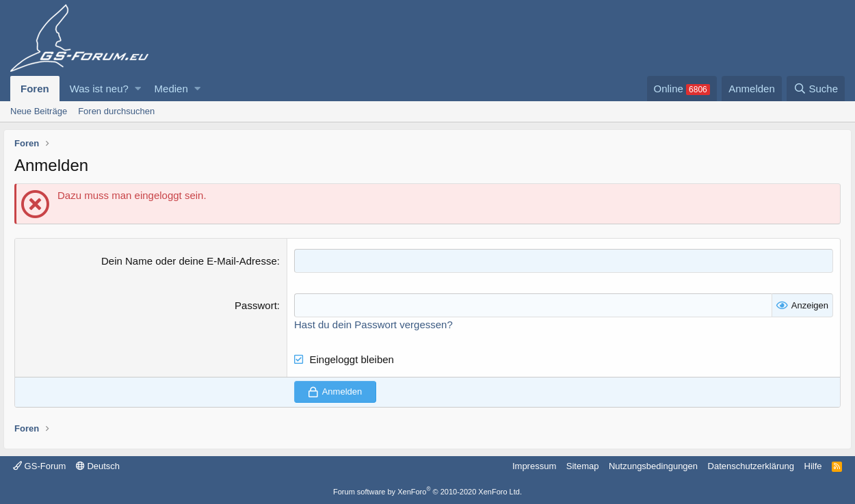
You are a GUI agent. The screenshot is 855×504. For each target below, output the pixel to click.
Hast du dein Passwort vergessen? (373, 324)
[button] (138, 89)
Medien (171, 89)
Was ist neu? (99, 89)
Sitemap (583, 466)
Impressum (534, 466)
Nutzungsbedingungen (653, 466)
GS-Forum (39, 466)
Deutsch (98, 466)
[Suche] (816, 89)
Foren (35, 89)
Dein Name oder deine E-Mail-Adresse (189, 261)
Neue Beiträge (39, 111)
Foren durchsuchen (116, 111)
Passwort (256, 305)
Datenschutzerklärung (751, 466)
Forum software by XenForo (428, 492)
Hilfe (813, 466)
